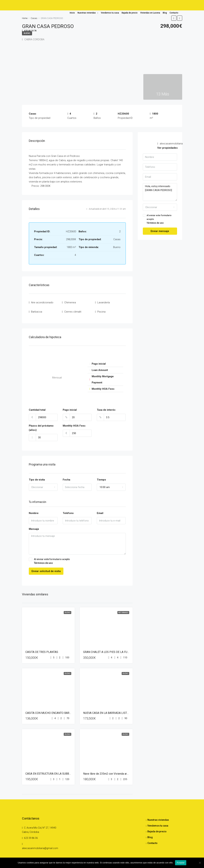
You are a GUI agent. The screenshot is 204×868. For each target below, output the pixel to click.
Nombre (34, 510)
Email (100, 510)
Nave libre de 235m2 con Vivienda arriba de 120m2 (114, 771)
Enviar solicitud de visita (46, 568)
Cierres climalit (73, 309)
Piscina (101, 309)
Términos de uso (43, 560)
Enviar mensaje (160, 231)
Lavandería (104, 302)
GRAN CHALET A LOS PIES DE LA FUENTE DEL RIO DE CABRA (120, 649)
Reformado (123, 610)
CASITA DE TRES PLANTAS (42, 649)
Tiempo (101, 477)
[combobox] (43, 484)
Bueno (67, 610)
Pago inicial (70, 407)
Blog (165, 13)
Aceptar (181, 863)
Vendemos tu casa (110, 13)
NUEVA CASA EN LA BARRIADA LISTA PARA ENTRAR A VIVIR (120, 710)
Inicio (72, 13)
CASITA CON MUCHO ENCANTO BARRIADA (51, 710)
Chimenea (70, 302)
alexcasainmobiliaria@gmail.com (40, 845)
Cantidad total (37, 407)
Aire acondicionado (42, 302)
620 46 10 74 (29, 31)
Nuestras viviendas (87, 13)
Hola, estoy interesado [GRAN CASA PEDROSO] (160, 192)
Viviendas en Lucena (150, 13)
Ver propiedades (167, 148)
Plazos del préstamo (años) (41, 425)
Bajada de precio (130, 13)
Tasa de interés (106, 407)
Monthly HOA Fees (74, 423)
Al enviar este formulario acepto (77, 558)
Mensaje (34, 526)
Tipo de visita (37, 477)
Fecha (66, 477)
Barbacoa (37, 309)
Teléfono (68, 510)
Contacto (174, 13)
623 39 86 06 (31, 835)
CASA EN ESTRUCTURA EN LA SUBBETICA (51, 771)
